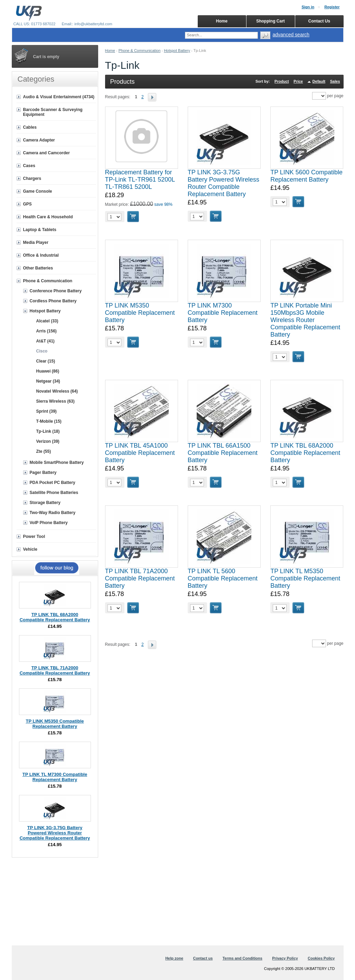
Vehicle (30, 549)
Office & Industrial (41, 255)
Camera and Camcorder (46, 153)
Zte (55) (44, 451)
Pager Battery (43, 473)
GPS (27, 204)
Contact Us (319, 21)
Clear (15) (46, 361)
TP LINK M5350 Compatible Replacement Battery (140, 313)
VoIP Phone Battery (49, 523)
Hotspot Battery (177, 51)
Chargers (32, 178)
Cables (30, 127)
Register (332, 7)
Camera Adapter (39, 140)
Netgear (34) (48, 381)
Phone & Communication (140, 51)
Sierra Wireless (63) (55, 401)
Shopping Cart (270, 21)
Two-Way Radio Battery (53, 513)
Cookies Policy (321, 958)
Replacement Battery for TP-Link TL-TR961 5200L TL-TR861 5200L (140, 180)
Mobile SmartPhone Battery (57, 462)
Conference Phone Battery (56, 291)
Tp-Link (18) (48, 431)
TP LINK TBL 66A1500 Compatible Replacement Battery (223, 453)
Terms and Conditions (242, 958)
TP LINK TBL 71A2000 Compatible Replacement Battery (140, 578)
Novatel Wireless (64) (57, 391)
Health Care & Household (48, 217)
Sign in (308, 7)
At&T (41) (45, 341)
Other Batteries (38, 268)
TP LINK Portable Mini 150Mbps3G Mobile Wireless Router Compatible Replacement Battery (305, 320)
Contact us (203, 958)
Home (110, 51)
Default (319, 81)
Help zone (174, 958)
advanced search (291, 35)
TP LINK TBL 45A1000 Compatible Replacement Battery (140, 453)
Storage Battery (45, 503)
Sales (335, 81)
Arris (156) (46, 331)
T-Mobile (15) (49, 421)
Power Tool (34, 537)
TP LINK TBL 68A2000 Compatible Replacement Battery (305, 453)
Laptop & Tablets (40, 230)
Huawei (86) (48, 371)
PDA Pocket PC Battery (53, 483)
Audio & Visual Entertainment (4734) (59, 97)
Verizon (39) (48, 441)
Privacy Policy (285, 958)
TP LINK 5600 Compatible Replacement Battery (306, 176)
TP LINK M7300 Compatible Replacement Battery (223, 313)
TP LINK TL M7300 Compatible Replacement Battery (55, 777)
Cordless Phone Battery (53, 301)
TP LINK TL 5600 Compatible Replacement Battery (223, 578)
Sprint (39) (46, 411)
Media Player (36, 242)
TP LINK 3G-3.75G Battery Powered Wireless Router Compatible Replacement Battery (223, 183)
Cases (29, 166)
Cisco (42, 351)
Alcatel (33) (47, 321)
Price (298, 81)
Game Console (38, 191)
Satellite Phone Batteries (54, 493)
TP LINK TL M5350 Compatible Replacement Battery (305, 578)
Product (282, 81)
